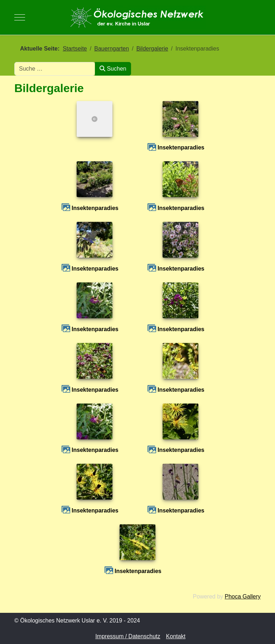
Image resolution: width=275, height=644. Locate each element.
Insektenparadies (181, 147)
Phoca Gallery (243, 597)
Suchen (113, 69)
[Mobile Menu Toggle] (20, 17)
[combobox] (55, 69)
